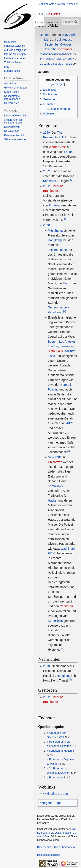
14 (52, 59)
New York (54, 457)
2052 (46, 171)
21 (42, 64)
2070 (46, 225)
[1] (64, 165)
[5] (70, 451)
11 (41, 59)
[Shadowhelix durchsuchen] (71, 22)
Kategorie (46, 803)
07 (63, 54)
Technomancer (58, 250)
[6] (70, 679)
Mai (47, 40)
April (72, 35)
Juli (59, 40)
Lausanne (66, 346)
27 (63, 64)
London (69, 152)
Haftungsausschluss (49, 855)
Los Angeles (67, 342)
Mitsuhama (55, 230)
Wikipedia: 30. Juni (56, 794)
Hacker (53, 500)
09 (70, 54)
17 (63, 59)
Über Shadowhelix (65, 847)
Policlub (64, 137)
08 (67, 54)
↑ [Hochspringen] (48, 733)
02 (45, 54)
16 (59, 59)
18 (67, 59)
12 (45, 59)
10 (74, 54)
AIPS (70, 423)
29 (71, 64)
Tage (58, 803)
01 (41, 54)
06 (59, 54)
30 (74, 64)
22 (45, 64)
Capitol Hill (67, 606)
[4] (65, 311)
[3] (64, 219)
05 (56, 54)
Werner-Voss (58, 147)
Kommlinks (55, 486)
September (52, 44)
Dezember (65, 49)
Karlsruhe (49, 181)
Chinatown (55, 462)
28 (67, 64)
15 (56, 59)
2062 (46, 186)
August (67, 40)
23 (49, 64)
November (50, 49)
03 (48, 54)
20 (74, 59)
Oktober (66, 44)
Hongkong (55, 240)
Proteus (54, 205)
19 (70, 59)
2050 (46, 133)
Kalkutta (70, 351)
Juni (53, 40)
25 (56, 64)
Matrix (67, 283)
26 (60, 64)
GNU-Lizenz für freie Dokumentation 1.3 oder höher (57, 833)
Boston (53, 342)
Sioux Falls (55, 351)
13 (48, 59)
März (65, 35)
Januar (45, 35)
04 (52, 54)
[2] (72, 180)
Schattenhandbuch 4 (62, 751)
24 (52, 64)
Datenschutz (44, 847)
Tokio (52, 356)
